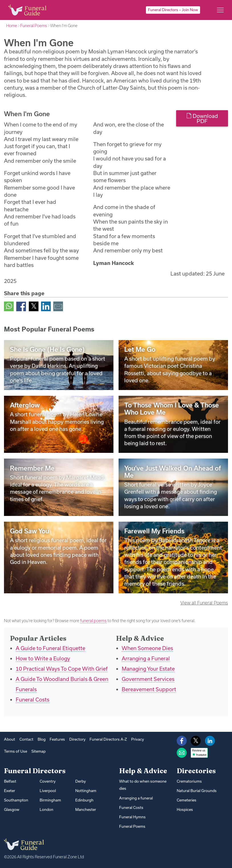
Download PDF (202, 118)
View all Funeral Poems (204, 603)
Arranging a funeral (136, 798)
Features (57, 739)
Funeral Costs (32, 700)
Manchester (86, 809)
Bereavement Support (149, 689)
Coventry (48, 781)
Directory (77, 739)
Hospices (185, 809)
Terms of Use (16, 751)
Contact (26, 739)
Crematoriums (189, 781)
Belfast (10, 781)
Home (12, 26)
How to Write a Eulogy (43, 658)
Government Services (148, 679)
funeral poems (93, 621)
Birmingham (50, 800)
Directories (196, 771)
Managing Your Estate (148, 669)
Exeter (10, 791)
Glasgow (12, 809)
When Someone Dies (147, 648)
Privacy (138, 739)
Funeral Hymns (132, 817)
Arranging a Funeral (146, 658)
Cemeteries (187, 800)
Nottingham (86, 791)
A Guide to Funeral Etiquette (50, 648)
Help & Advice (143, 771)
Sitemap (38, 751)
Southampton (16, 800)
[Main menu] (220, 10)
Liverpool (48, 791)
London (46, 809)
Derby (81, 781)
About (10, 739)
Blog (42, 739)
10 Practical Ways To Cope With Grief (62, 669)
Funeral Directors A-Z (108, 739)
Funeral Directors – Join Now (173, 10)
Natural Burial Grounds (197, 791)
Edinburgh (84, 800)
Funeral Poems (34, 26)
